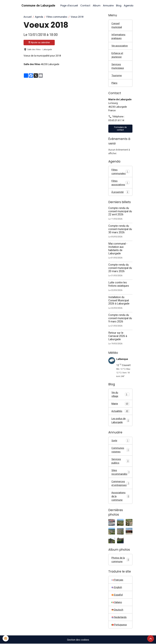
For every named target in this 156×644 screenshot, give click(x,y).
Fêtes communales (57, 17)
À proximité (120, 192)
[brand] (38, 6)
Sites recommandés (120, 472)
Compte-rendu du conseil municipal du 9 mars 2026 (120, 318)
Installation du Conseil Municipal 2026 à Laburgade (119, 300)
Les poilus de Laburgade (120, 420)
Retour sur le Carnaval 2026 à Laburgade (118, 336)
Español (117, 595)
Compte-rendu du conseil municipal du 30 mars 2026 (120, 229)
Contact (85, 6)
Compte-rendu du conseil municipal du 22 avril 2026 (120, 211)
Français (117, 580)
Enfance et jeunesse (117, 55)
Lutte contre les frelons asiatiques (119, 284)
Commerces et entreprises (120, 483)
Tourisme (117, 75)
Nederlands (119, 617)
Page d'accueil (69, 6)
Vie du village (120, 394)
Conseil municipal (117, 25)
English (117, 587)
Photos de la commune (120, 560)
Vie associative (120, 46)
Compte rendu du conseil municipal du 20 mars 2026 (120, 268)
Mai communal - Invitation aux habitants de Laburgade (118, 248)
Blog (119, 6)
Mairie (120, 404)
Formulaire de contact (120, 129)
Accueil (28, 17)
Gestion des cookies (78, 640)
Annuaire (108, 6)
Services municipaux (118, 66)
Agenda (129, 6)
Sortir (120, 441)
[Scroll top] (151, 639)
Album (97, 6)
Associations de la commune (120, 496)
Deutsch (117, 610)
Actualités (120, 411)
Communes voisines (120, 450)
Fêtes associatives (120, 183)
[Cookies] (6, 638)
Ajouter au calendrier (39, 43)
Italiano (117, 602)
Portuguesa (119, 625)
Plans (114, 83)
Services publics (120, 461)
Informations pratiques (118, 36)
